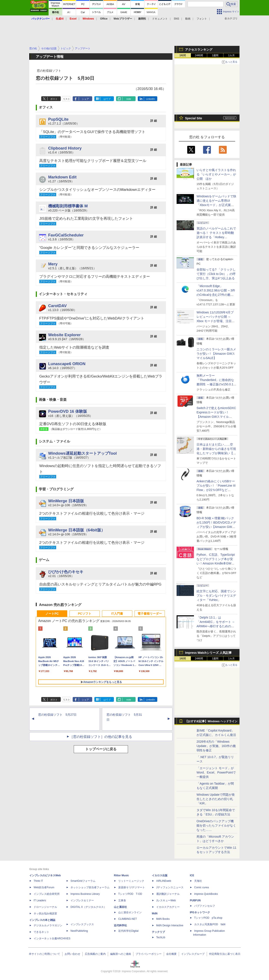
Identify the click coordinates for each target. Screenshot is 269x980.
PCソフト (84, 614)
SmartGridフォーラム (83, 881)
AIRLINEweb (164, 881)
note (129, 99)
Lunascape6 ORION (67, 364)
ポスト (54, 99)
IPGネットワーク (200, 912)
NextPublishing (79, 931)
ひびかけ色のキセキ (66, 572)
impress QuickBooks (206, 894)
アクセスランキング (199, 50)
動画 (188, 19)
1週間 (215, 55)
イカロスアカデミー (168, 907)
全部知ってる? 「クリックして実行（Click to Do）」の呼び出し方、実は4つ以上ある (216, 274)
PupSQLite (58, 119)
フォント (202, 19)
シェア (85, 99)
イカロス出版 (160, 875)
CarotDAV (57, 306)
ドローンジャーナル (45, 907)
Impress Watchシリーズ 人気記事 (208, 653)
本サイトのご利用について (44, 954)
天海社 (198, 881)
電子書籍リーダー (150, 614)
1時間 (183, 55)
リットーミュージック (131, 881)
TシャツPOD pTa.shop (208, 918)
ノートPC (52, 614)
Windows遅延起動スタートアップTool (82, 453)
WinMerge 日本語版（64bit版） (77, 530)
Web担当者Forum (44, 887)
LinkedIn (151, 99)
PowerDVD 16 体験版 (68, 411)
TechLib (161, 937)
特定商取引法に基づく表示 (225, 954)
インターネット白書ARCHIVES (52, 938)
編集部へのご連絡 (121, 954)
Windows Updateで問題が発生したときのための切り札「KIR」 (216, 799)
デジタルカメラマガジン (48, 925)
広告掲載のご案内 (95, 954)
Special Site (194, 118)
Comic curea (201, 887)
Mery (53, 264)
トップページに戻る (101, 749)
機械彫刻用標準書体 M (68, 206)
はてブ (107, 99)
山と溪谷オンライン (130, 912)
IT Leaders (40, 900)
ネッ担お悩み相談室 (45, 913)
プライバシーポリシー (149, 954)
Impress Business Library (85, 894)
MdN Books (163, 919)
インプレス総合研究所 (47, 894)
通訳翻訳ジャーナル (168, 894)
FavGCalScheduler (66, 235)
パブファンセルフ (205, 906)
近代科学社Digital (128, 931)
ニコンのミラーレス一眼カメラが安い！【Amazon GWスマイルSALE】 (216, 354)
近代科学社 (120, 925)
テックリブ (158, 932)
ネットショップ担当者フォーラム (90, 887)
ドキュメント (160, 19)
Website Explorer (64, 335)
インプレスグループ (193, 954)
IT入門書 (117, 614)
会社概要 (171, 954)
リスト (66, 99)
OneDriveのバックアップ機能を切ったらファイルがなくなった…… (216, 825)
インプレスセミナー (82, 900)
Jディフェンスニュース (170, 887)
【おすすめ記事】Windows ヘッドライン (211, 721)
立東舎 (122, 900)
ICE (192, 875)
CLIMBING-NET (128, 919)
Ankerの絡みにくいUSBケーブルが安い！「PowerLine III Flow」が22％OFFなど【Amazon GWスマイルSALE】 (216, 490)
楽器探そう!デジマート (132, 887)
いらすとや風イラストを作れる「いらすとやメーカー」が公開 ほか (216, 174)
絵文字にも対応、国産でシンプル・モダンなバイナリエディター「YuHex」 (216, 596)
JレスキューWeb (166, 900)
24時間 (199, 55)
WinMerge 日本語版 (66, 501)
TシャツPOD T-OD (130, 894)
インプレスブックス (82, 924)
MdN (155, 913)
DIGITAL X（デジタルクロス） (88, 907)
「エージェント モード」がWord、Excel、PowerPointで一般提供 (216, 772)
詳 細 (154, 121)
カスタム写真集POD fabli (210, 924)
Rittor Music (121, 875)
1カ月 (232, 55)
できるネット (41, 932)
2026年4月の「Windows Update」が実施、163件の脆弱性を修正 (216, 746)
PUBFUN (195, 900)
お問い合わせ (72, 954)
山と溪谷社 (120, 907)
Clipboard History (65, 148)
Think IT (38, 881)
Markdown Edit (62, 177)
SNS (176, 19)
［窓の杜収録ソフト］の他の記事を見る (101, 737)
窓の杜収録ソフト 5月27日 (57, 715)
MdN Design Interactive (170, 925)
